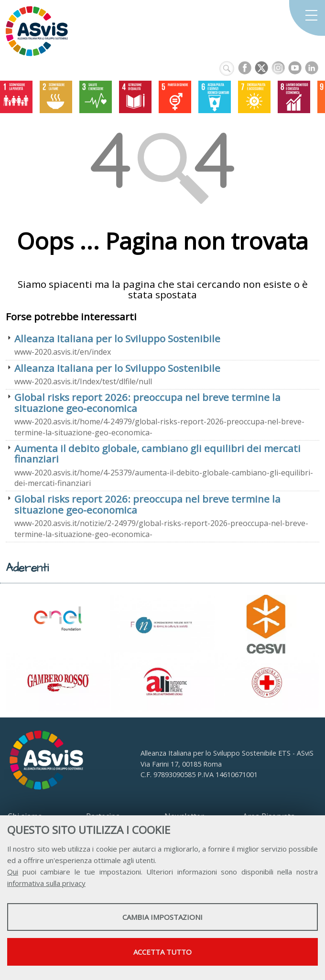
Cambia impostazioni (162, 917)
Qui (13, 872)
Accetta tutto (162, 952)
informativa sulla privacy (46, 883)
